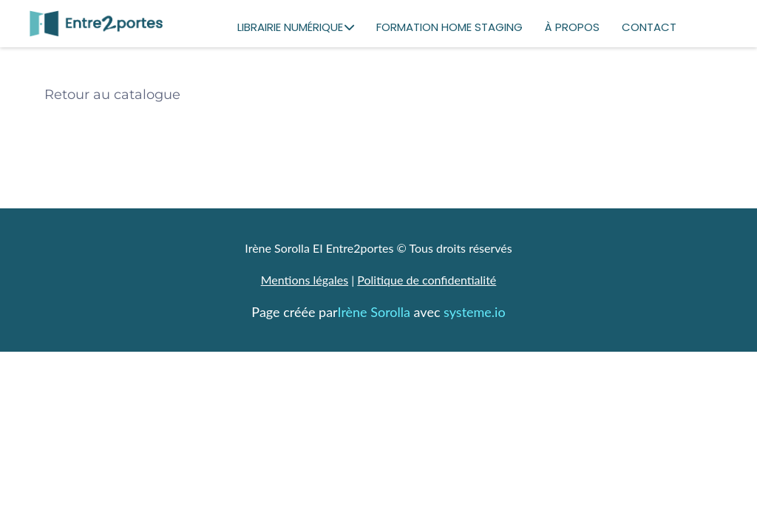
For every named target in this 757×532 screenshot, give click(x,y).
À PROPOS (572, 27)
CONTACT (649, 27)
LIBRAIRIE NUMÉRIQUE (296, 27)
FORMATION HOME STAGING (449, 27)
